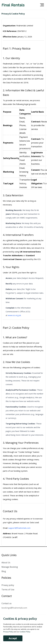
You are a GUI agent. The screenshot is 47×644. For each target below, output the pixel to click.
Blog (4, 571)
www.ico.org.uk (14, 315)
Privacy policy (8, 585)
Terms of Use (8, 590)
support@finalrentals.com (19, 528)
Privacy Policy (8, 632)
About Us (6, 563)
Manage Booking (10, 567)
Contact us (7, 603)
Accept (13, 638)
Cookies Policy (25, 632)
